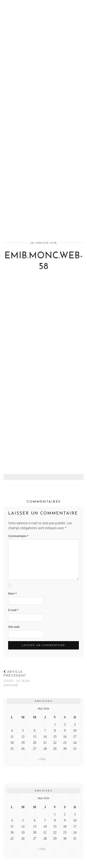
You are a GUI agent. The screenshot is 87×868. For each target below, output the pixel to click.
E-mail (13, 610)
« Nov (42, 759)
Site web (14, 627)
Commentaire (18, 536)
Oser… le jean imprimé (24, 678)
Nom (12, 594)
